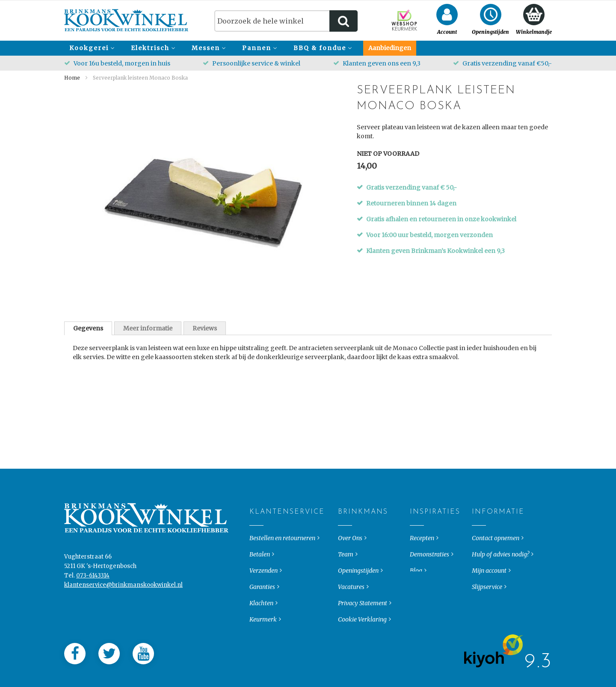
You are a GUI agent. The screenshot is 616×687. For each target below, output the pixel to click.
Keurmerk (263, 626)
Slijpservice (487, 594)
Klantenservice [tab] (256, 519)
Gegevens (88, 328)
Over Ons (350, 545)
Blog (416, 577)
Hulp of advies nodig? (500, 561)
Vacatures (351, 594)
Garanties (262, 594)
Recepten (422, 545)
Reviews (205, 328)
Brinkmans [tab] (345, 519)
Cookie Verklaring (362, 626)
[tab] (88, 328)
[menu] (308, 48)
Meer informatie (148, 328)
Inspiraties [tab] (417, 519)
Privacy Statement (363, 610)
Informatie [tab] (479, 519)
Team (346, 561)
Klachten (261, 610)
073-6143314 (93, 582)
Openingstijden (358, 577)
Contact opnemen (496, 545)
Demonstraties (429, 561)
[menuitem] (91, 48)
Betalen (260, 561)
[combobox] (286, 21)
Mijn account (489, 577)
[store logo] (126, 20)
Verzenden (264, 577)
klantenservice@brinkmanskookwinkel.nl (123, 592)
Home (72, 78)
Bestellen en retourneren (282, 545)
